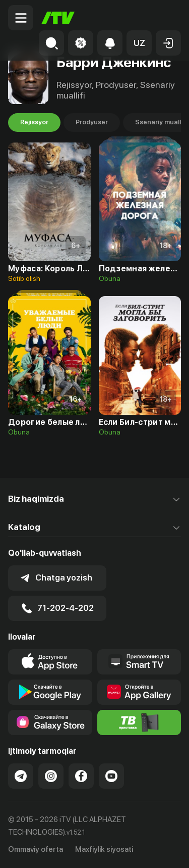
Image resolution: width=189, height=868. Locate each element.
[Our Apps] (139, 662)
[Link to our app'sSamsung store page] (50, 722)
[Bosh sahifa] (58, 18)
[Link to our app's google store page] (50, 692)
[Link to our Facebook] (81, 776)
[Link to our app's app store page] (50, 662)
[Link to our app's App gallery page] (139, 692)
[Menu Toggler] (21, 18)
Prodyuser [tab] (92, 122)
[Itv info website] (139, 722)
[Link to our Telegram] (21, 776)
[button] (139, 43)
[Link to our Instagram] (51, 776)
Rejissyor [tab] (34, 122)
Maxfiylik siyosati (104, 849)
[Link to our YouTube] (111, 776)
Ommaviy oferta (36, 849)
